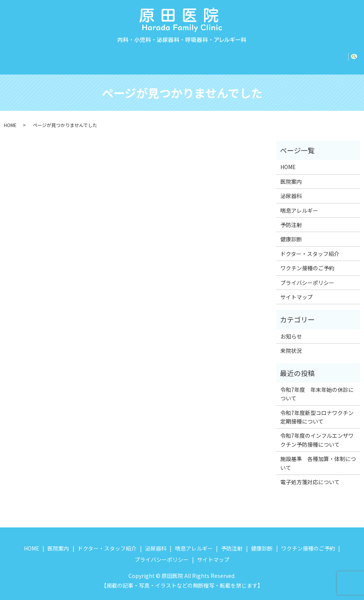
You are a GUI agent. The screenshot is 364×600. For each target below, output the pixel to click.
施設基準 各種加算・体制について (318, 456)
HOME (16, 54)
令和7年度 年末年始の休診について (317, 386)
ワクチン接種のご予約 (313, 54)
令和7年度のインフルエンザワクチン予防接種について (317, 432)
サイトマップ (297, 290)
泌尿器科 (150, 54)
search (357, 55)
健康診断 (263, 54)
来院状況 (291, 343)
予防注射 (231, 54)
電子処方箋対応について (310, 475)
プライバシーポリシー (307, 275)
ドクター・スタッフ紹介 (97, 54)
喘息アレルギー (190, 54)
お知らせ (291, 329)
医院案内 (44, 54)
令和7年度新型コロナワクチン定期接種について (317, 410)
